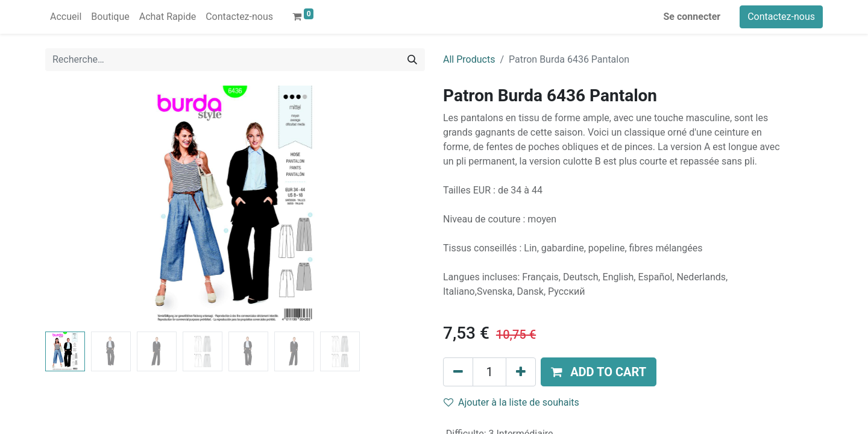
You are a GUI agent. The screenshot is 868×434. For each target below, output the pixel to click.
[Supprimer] (458, 372)
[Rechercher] (412, 60)
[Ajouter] (521, 372)
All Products (469, 59)
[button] (599, 372)
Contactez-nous (781, 17)
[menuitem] (66, 17)
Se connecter (692, 17)
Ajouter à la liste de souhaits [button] (511, 402)
